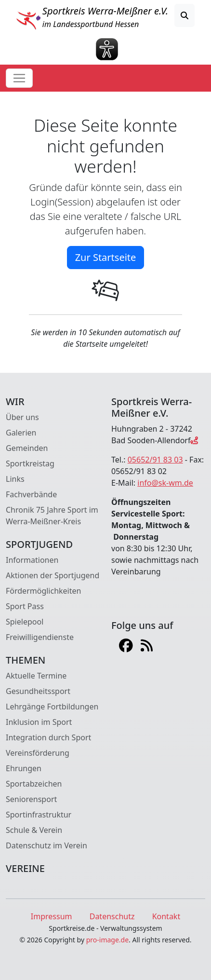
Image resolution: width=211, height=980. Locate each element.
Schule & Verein (34, 830)
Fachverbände (31, 494)
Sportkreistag (30, 463)
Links (15, 479)
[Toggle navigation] (19, 78)
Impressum (52, 916)
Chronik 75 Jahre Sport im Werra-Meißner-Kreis (52, 516)
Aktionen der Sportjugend (53, 575)
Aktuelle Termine (36, 676)
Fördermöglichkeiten (43, 591)
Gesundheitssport (38, 691)
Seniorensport (31, 799)
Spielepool (25, 622)
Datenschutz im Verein (46, 845)
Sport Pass (25, 606)
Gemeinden (27, 448)
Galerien (21, 433)
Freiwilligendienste (40, 637)
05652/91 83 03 (155, 460)
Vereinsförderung (38, 753)
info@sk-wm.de (165, 483)
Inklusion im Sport (39, 722)
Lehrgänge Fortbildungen (52, 707)
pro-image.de (107, 940)
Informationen (32, 560)
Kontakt (166, 916)
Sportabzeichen (34, 784)
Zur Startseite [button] (106, 257)
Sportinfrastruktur (39, 815)
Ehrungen (24, 768)
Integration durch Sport (48, 737)
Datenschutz (112, 916)
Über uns (22, 417)
